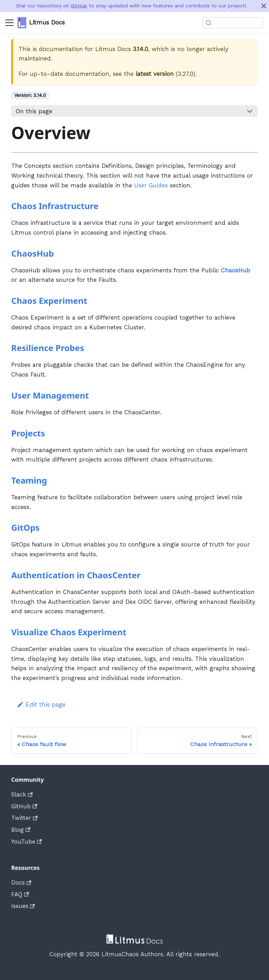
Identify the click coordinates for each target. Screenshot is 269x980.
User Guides (151, 185)
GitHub (79, 6)
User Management (50, 395)
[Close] (264, 6)
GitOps (25, 527)
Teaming (29, 480)
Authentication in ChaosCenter (76, 575)
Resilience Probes (48, 348)
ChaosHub (33, 253)
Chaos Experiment (49, 301)
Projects (28, 433)
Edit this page (41, 704)
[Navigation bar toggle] (9, 23)
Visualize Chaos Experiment (69, 632)
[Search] (232, 23)
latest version (155, 74)
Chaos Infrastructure (55, 206)
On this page (34, 111)
